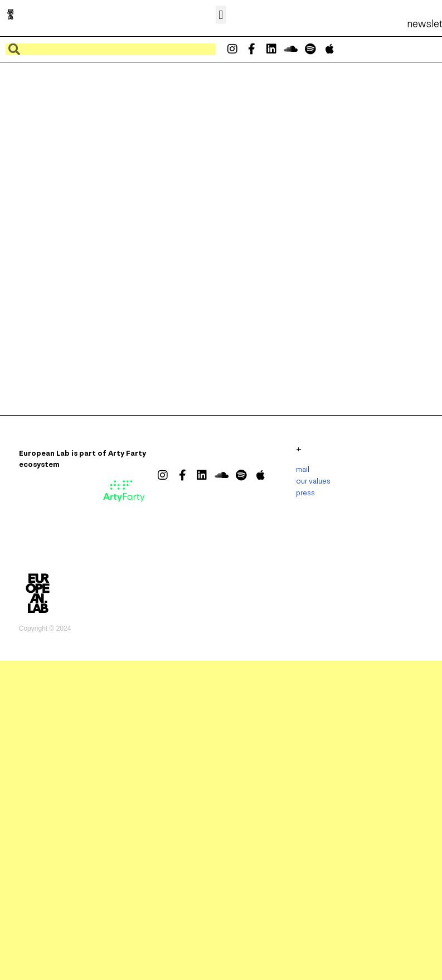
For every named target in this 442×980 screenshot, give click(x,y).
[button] (221, 15)
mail (303, 469)
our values (313, 481)
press (305, 493)
